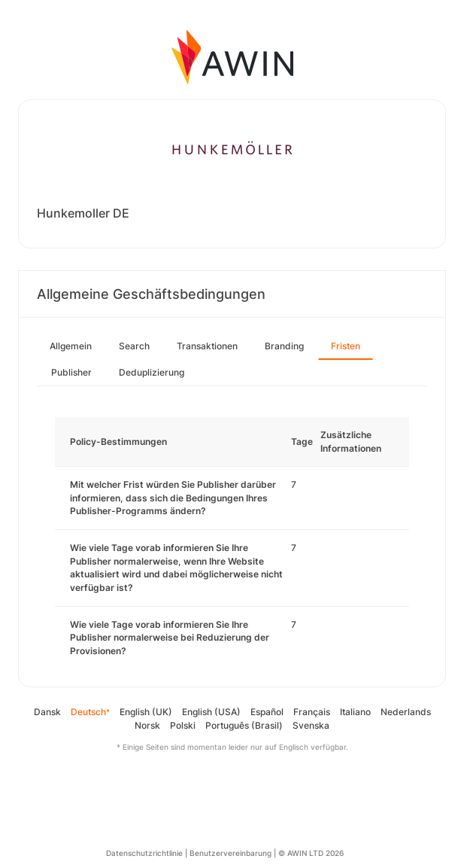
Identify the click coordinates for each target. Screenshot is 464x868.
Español (267, 712)
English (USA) (211, 712)
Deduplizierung (152, 372)
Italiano (355, 712)
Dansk (47, 712)
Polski (183, 725)
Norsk (147, 725)
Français (312, 712)
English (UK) (146, 712)
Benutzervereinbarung (230, 853)
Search (134, 346)
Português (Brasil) (244, 725)
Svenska (311, 725)
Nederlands (406, 712)
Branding (284, 346)
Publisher (71, 372)
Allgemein (71, 346)
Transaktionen (207, 346)
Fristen (346, 346)
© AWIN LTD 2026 (311, 853)
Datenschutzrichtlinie (144, 853)
